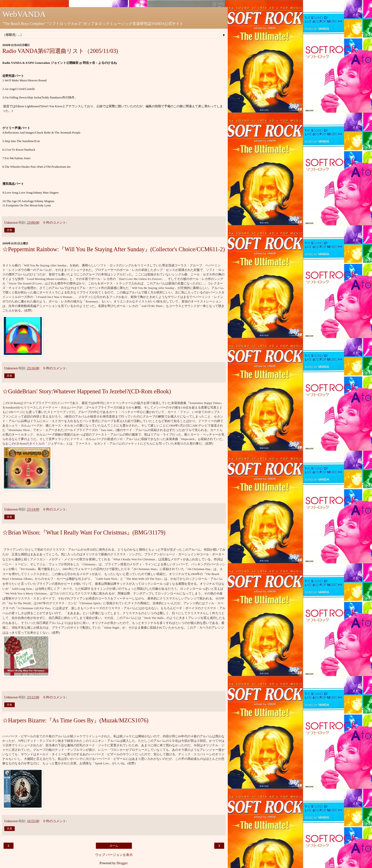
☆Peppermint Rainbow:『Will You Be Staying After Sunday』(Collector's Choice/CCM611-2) (114, 249)
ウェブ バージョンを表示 (114, 855)
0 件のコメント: (55, 223)
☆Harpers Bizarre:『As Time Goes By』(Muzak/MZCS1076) (75, 720)
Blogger (122, 863)
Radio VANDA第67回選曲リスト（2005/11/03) (60, 51)
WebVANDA (24, 14)
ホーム (114, 846)
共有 (9, 230)
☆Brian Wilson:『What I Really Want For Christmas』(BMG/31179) (84, 532)
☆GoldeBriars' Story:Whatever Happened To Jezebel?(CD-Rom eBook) (87, 391)
